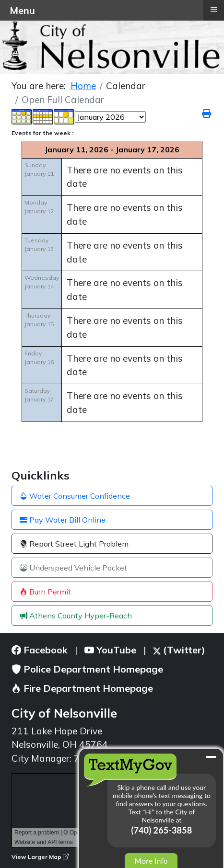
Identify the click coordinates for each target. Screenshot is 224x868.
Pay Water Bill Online (63, 520)
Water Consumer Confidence (75, 496)
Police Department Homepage (87, 669)
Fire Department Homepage (82, 688)
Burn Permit (45, 592)
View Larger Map (40, 857)
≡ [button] (213, 9)
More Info (151, 861)
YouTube (110, 650)
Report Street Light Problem (74, 544)
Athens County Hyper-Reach (76, 616)
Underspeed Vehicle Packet (73, 568)
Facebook (40, 650)
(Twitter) (179, 650)
